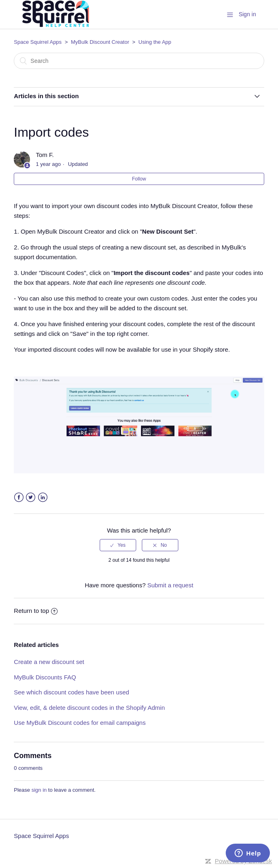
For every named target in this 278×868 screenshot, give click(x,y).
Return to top (36, 611)
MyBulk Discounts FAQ (45, 677)
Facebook (19, 497)
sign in (39, 790)
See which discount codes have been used (71, 692)
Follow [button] (139, 179)
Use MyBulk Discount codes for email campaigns (80, 723)
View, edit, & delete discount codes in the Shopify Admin (89, 708)
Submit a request (170, 585)
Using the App (155, 42)
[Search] (139, 61)
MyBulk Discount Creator (100, 42)
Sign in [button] (247, 14)
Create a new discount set (49, 662)
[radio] (118, 545)
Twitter (31, 497)
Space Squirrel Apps (38, 42)
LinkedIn (43, 497)
